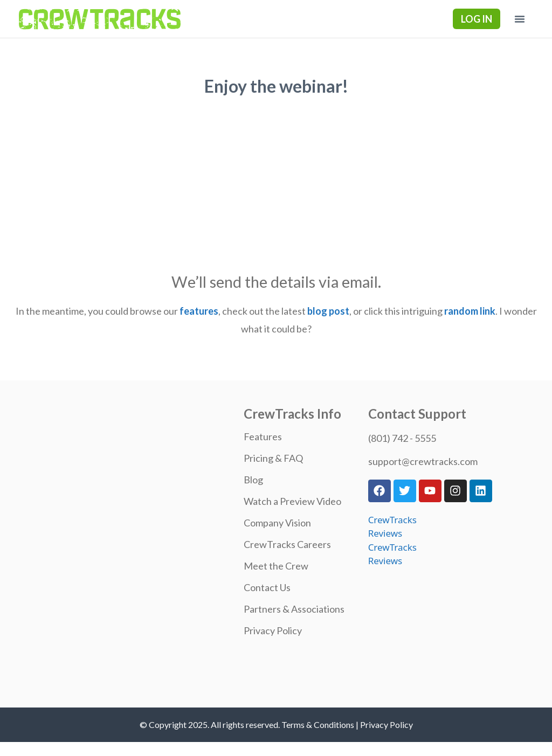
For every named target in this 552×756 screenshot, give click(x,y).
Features (263, 436)
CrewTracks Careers (287, 544)
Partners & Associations (294, 609)
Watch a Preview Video (292, 501)
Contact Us (267, 587)
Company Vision (277, 523)
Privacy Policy (273, 630)
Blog (253, 480)
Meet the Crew (276, 566)
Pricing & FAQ (273, 458)
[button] (520, 19)
